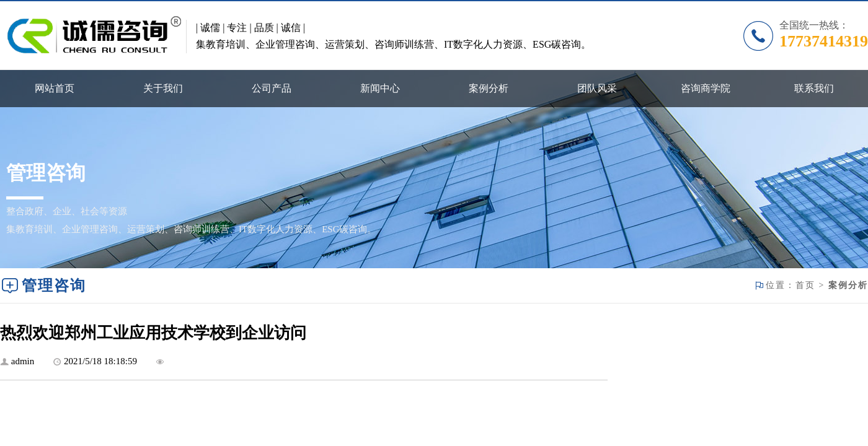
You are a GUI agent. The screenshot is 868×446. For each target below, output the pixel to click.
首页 (805, 285)
